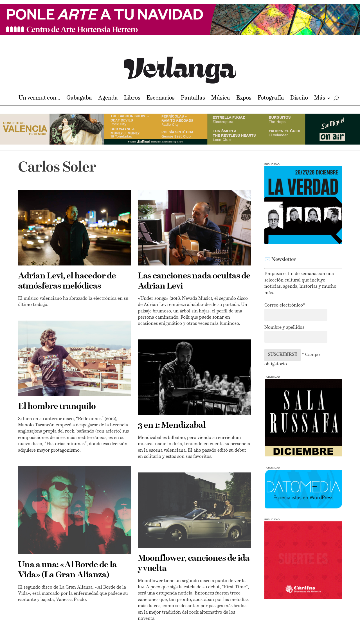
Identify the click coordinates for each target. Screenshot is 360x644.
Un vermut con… (39, 99)
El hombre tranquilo (57, 407)
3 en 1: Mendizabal (172, 425)
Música (221, 99)
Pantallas (193, 99)
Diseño (299, 99)
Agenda (108, 99)
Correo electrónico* (285, 305)
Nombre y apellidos (284, 328)
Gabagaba (79, 99)
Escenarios (161, 99)
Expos (244, 99)
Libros (132, 99)
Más (320, 99)
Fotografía (271, 99)
